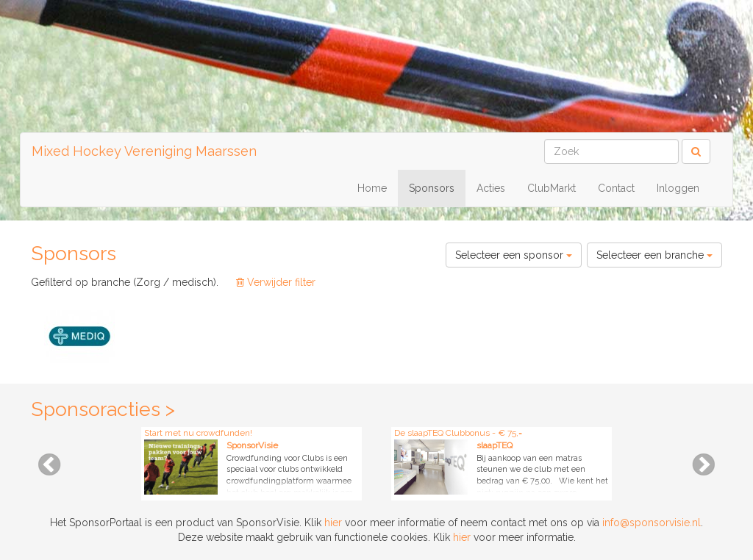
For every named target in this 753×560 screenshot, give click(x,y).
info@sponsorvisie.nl (652, 523)
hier (333, 523)
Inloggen (678, 188)
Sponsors (432, 188)
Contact (616, 188)
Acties (491, 188)
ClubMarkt (552, 188)
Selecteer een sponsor (514, 255)
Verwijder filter (276, 282)
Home (372, 188)
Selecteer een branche (654, 255)
